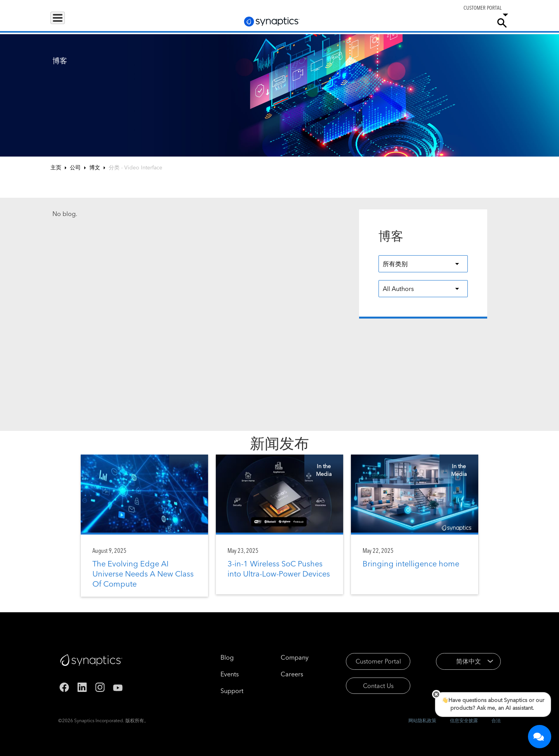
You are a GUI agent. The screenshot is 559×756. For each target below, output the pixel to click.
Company (472, 23)
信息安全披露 (464, 720)
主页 (56, 167)
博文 (95, 167)
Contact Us (368, 686)
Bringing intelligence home (411, 564)
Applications (110, 23)
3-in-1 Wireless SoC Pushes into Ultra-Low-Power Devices (279, 569)
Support (404, 23)
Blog (216, 657)
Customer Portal (368, 661)
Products (68, 23)
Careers (440, 23)
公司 (75, 167)
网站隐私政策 (422, 720)
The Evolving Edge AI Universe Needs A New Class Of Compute (143, 574)
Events (219, 674)
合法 (496, 720)
